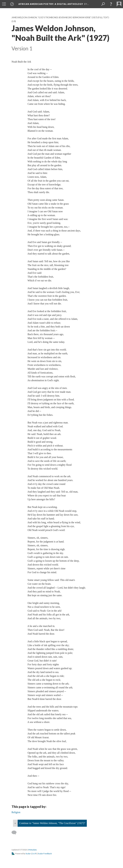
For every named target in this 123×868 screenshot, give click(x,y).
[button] (111, 4)
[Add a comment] (15, 833)
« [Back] (15, 823)
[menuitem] (4, 4)
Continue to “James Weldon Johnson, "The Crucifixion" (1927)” (52, 823)
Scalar (28, 854)
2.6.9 (34, 854)
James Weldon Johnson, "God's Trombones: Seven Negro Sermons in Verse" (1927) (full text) (60, 18)
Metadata (33, 850)
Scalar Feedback (45, 854)
